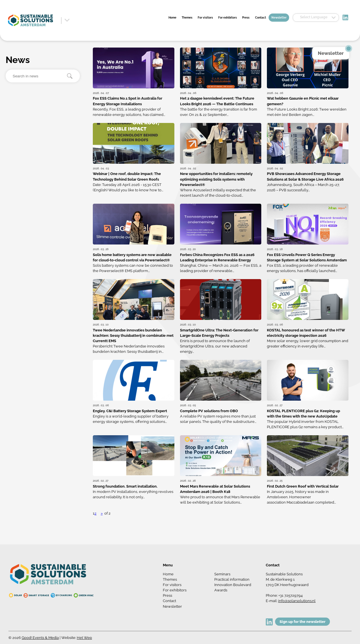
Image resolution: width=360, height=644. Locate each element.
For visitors (205, 17)
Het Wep (84, 638)
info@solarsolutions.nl (297, 601)
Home (172, 17)
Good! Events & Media (40, 638)
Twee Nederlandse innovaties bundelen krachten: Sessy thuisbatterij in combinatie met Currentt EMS (133, 336)
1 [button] (94, 513)
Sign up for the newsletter (302, 622)
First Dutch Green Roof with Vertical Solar (303, 486)
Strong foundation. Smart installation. (125, 486)
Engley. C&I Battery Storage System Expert (130, 411)
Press (246, 17)
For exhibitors (228, 17)
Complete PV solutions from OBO (209, 411)
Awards (221, 590)
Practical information (232, 579)
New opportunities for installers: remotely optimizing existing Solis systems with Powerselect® (216, 179)
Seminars (222, 574)
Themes (187, 17)
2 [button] (95, 513)
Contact (261, 17)
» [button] (102, 513)
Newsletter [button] (331, 53)
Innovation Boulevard (233, 585)
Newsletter (279, 17)
